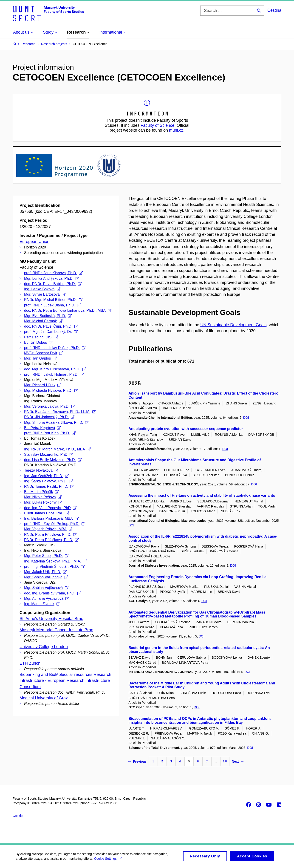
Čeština (274, 10)
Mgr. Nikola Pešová (43, 497)
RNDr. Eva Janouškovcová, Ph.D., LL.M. (60, 412)
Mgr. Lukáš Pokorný (43, 502)
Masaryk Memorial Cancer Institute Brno (56, 630)
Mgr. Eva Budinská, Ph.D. (48, 316)
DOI (246, 418)
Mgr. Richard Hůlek (43, 385)
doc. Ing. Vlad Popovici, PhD (50, 508)
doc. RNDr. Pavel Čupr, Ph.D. (51, 326)
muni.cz (176, 130)
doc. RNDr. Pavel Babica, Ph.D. (53, 284)
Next (237, 761)
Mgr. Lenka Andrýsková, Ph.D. (52, 278)
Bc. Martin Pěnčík (41, 492)
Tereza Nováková (41, 470)
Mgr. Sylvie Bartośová (45, 294)
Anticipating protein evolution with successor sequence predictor (186, 429)
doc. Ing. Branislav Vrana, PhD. (53, 593)
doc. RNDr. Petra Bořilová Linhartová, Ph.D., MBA (68, 310)
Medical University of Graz (44, 698)
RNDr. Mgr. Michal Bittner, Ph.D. (53, 300)
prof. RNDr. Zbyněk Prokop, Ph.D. (55, 524)
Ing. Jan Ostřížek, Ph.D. (47, 476)
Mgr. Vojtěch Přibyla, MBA (48, 529)
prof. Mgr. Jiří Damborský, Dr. (51, 332)
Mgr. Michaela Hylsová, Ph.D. (51, 391)
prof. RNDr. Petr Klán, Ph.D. (50, 433)
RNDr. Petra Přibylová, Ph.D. (51, 535)
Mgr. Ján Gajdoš (40, 358)
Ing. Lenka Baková (42, 289)
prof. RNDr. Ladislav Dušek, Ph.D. (55, 348)
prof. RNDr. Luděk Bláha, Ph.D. (52, 305)
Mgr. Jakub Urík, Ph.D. (45, 572)
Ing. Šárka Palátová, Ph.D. (49, 481)
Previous (137, 761)
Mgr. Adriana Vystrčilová (47, 598)
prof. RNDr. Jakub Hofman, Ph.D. (54, 374)
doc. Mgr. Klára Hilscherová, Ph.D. (55, 369)
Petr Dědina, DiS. (41, 337)
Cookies (18, 816)
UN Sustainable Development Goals (233, 325)
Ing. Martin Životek (42, 604)
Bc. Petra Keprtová (42, 428)
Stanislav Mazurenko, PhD (49, 454)
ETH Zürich (30, 663)
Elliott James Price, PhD (47, 513)
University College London (44, 647)
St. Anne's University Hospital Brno (51, 619)
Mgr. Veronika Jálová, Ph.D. (50, 406)
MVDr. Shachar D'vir (44, 353)
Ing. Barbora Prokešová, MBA (51, 518)
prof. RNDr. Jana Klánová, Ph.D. (53, 273)
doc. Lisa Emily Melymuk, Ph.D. (53, 460)
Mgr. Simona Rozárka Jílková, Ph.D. (57, 422)
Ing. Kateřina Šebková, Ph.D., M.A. (55, 561)
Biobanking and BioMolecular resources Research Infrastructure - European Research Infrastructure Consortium (65, 681)
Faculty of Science (157, 125)
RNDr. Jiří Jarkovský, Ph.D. (49, 417)
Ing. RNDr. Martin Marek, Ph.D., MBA (57, 449)
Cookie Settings (108, 860)
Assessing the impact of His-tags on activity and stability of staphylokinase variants (202, 495)
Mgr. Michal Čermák (43, 321)
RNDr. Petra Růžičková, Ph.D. (51, 540)
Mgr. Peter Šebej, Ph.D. (46, 556)
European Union (34, 242)
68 (225, 761)
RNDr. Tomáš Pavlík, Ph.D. (49, 486)
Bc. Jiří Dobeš (38, 342)
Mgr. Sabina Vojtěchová (46, 588)
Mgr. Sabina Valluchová (46, 577)
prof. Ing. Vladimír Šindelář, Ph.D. (54, 567)
